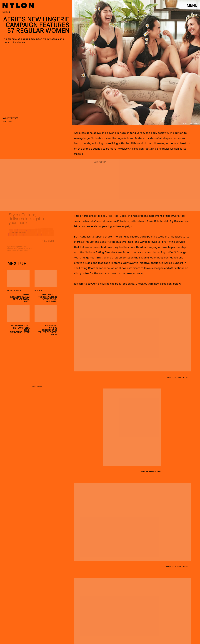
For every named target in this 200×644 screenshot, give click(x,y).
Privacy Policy (23, 252)
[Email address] (31, 235)
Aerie (77, 133)
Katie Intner (12, 118)
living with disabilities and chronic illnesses (138, 143)
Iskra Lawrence (84, 226)
